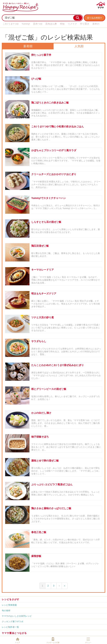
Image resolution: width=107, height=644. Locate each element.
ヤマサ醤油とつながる (14, 633)
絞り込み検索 (94, 18)
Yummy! (26, 24)
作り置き (85, 24)
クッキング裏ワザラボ (13, 622)
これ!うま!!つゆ (11, 24)
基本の (96, 24)
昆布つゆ (38, 24)
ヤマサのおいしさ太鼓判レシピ (17, 616)
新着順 (28, 46)
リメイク (72, 24)
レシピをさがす (11, 599)
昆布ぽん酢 (51, 24)
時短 (62, 24)
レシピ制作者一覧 (10, 627)
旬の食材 (6, 611)
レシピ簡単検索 (9, 605)
